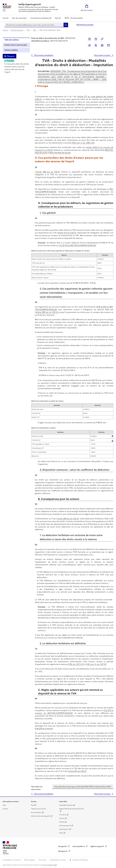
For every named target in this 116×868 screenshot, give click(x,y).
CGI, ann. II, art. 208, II (82, 143)
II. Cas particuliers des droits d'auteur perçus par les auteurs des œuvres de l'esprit (17, 68)
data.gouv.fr (63, 851)
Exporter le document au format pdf (89, 39)
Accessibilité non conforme (12, 860)
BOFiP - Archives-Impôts (74, 18)
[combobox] (34, 25)
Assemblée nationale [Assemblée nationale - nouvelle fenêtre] (66, 805)
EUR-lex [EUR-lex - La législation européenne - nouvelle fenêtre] (62, 822)
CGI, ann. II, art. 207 (95, 664)
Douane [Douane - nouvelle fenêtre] (62, 818)
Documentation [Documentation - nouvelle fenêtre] (36, 812)
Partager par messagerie (109, 45)
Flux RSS (34, 805)
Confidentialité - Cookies (58, 860)
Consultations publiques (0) (41, 18)
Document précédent (43, 55)
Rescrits (58, 18)
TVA (28, 30)
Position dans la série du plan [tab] (16, 45)
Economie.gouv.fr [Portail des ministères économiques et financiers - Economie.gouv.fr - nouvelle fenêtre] (65, 826)
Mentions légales (30, 860)
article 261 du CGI (76, 771)
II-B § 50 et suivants (44, 729)
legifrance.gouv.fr (97, 846)
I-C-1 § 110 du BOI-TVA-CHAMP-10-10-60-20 (77, 245)
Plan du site (42, 860)
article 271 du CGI (66, 233)
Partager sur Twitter (96, 45)
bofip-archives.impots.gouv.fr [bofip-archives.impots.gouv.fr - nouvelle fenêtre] (41, 816)
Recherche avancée (85, 25)
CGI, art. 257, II (75, 664)
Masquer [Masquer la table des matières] (11, 56)
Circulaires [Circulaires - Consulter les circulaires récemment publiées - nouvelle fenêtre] (63, 815)
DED (35, 30)
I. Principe (10, 61)
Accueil (6, 18)
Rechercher (66, 25)
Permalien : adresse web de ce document (102, 39)
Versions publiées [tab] (11, 50)
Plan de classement (17, 30)
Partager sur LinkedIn (102, 45)
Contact (5, 809)
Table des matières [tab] (12, 40)
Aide (4, 805)
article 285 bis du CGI (47, 172)
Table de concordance (38, 809)
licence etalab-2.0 (49, 865)
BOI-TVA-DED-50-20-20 (60, 153)
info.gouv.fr (63, 846)
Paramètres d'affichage (80, 860)
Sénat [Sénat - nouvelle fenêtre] (61, 833)
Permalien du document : (37, 788)
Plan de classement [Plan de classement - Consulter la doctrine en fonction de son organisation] (19, 18)
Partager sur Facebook (89, 45)
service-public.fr (79, 846)
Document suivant (102, 55)
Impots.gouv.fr (64, 829)
